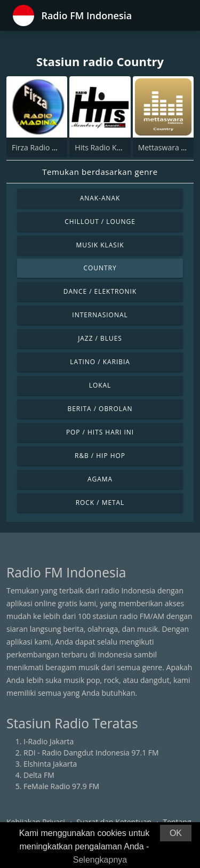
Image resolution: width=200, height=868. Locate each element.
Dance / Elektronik (100, 291)
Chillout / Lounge (100, 222)
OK (176, 833)
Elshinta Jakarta (50, 764)
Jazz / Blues (100, 338)
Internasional (100, 315)
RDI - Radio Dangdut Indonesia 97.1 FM (91, 753)
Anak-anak (100, 198)
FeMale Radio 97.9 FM (61, 786)
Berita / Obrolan (100, 409)
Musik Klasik (100, 245)
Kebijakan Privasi (36, 822)
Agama (100, 479)
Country (100, 268)
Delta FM (39, 775)
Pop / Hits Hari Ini (100, 432)
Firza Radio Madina (45, 147)
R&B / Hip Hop (100, 456)
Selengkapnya (100, 860)
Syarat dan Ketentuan (114, 822)
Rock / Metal (100, 503)
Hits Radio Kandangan (113, 147)
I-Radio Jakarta (49, 741)
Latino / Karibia (100, 362)
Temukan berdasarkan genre (100, 172)
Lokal (100, 385)
